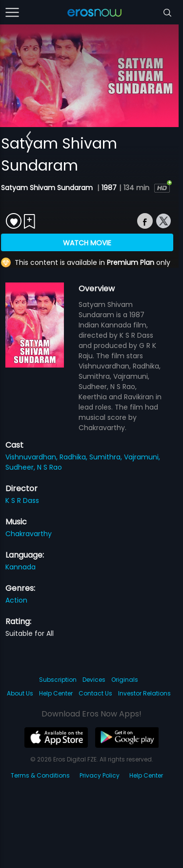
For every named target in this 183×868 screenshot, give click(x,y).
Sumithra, (107, 457)
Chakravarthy (29, 534)
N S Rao (50, 467)
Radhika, (74, 457)
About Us (20, 693)
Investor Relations (144, 693)
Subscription (58, 680)
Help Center (56, 693)
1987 (109, 188)
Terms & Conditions (40, 775)
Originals (125, 680)
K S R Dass (22, 500)
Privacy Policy (100, 775)
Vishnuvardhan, (32, 457)
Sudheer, (21, 467)
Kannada (20, 567)
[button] (29, 136)
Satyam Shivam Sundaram (48, 188)
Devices (94, 680)
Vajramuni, (142, 457)
